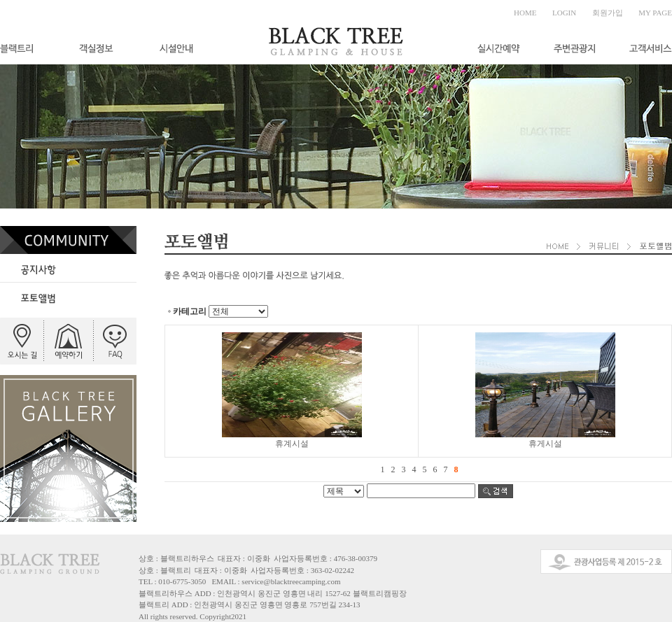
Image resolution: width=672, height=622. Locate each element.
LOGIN (564, 13)
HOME (525, 13)
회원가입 (608, 13)
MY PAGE (655, 13)
